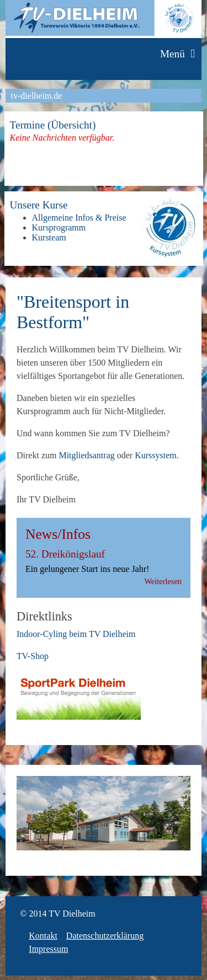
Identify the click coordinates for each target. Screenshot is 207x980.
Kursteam (49, 237)
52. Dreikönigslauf (65, 554)
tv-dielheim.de (37, 96)
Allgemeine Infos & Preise (79, 218)
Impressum (48, 949)
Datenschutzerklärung (105, 936)
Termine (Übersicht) (53, 125)
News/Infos (58, 534)
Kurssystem (156, 455)
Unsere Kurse (39, 205)
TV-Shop (33, 656)
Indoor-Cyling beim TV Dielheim (76, 634)
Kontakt (43, 936)
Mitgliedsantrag (86, 455)
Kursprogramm (59, 227)
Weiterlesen (163, 581)
